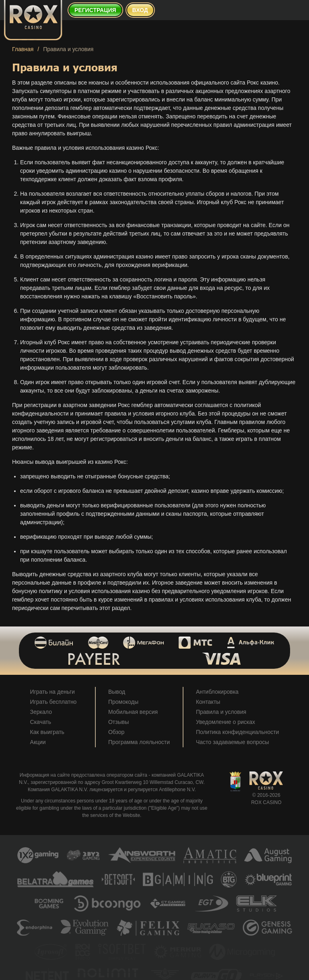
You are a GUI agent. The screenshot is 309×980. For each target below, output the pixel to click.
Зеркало (41, 712)
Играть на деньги (53, 692)
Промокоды (123, 702)
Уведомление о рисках (226, 722)
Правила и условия (221, 712)
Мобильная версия (133, 712)
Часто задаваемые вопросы (233, 742)
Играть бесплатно (54, 702)
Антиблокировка (217, 692)
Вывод (117, 692)
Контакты (208, 702)
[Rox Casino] (33, 20)
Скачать (41, 722)
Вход (140, 10)
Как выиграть (47, 732)
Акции (38, 742)
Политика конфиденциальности (238, 732)
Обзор (116, 732)
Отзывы (118, 722)
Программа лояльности (139, 742)
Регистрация (95, 10)
